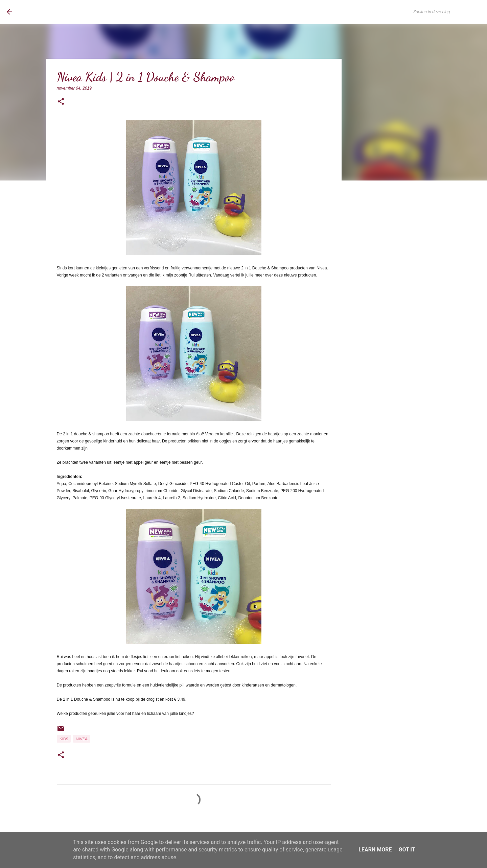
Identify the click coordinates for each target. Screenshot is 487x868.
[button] (61, 102)
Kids (64, 739)
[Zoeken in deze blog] (446, 12)
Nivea (82, 739)
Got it (407, 850)
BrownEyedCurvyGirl (62, 12)
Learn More (375, 850)
